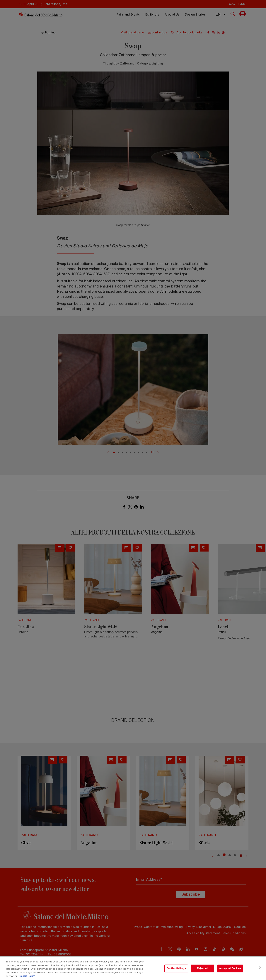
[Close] (260, 968)
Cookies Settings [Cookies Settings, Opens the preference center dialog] (176, 968)
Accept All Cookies (230, 968)
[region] (133, 968)
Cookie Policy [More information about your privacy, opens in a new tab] (27, 976)
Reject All (203, 968)
